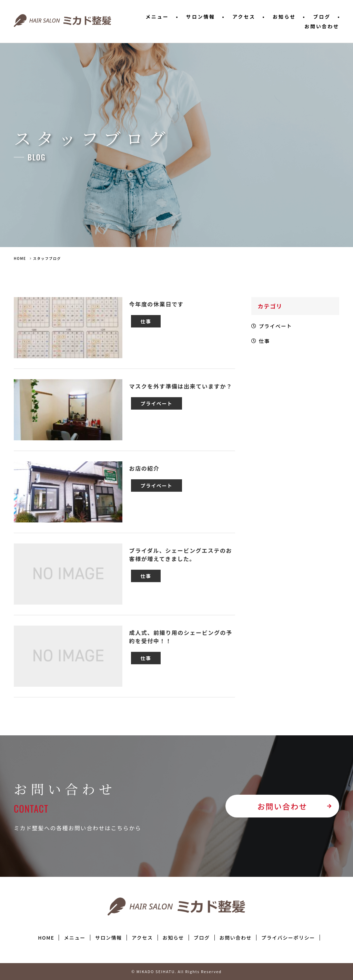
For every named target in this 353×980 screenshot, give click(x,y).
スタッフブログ (47, 258)
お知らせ (284, 17)
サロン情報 (201, 17)
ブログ (322, 17)
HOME (20, 258)
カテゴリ (271, 306)
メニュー (157, 17)
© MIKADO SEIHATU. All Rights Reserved (176, 971)
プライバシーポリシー (288, 938)
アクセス (244, 17)
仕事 (266, 344)
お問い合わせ (322, 26)
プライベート (278, 327)
